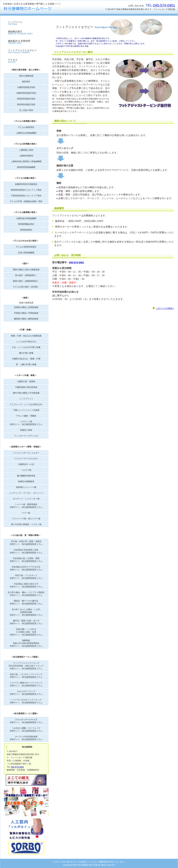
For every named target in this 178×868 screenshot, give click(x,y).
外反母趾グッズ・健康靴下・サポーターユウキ (26, 802)
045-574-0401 (164, 5)
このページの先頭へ (165, 308)
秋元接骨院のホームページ (40, 9)
